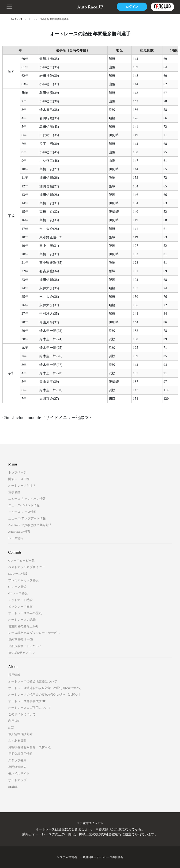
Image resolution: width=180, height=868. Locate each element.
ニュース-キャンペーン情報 (27, 499)
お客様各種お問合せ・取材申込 (30, 747)
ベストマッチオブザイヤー (26, 567)
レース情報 (16, 538)
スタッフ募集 (17, 760)
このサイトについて (22, 714)
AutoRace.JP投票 (19, 532)
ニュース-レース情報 (22, 512)
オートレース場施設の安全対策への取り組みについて (45, 688)
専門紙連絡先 (17, 767)
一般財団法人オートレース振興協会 (102, 857)
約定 (11, 727)
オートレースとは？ (22, 486)
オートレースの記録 (22, 620)
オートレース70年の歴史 (25, 613)
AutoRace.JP (17, 19)
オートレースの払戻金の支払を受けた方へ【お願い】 (45, 695)
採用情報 (14, 675)
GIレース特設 (17, 587)
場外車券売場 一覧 (21, 639)
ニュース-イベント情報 (24, 505)
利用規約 (14, 721)
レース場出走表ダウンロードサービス (34, 633)
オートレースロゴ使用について (30, 708)
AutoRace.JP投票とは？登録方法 (30, 525)
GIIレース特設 (18, 593)
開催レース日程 (19, 479)
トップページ (17, 472)
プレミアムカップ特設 (23, 580)
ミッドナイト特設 (20, 600)
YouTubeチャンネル (21, 653)
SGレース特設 (18, 574)
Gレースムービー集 (21, 560)
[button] (9, 6)
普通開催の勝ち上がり (23, 626)
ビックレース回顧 (20, 606)
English (13, 787)
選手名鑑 (14, 492)
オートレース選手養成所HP (27, 701)
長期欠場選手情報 (20, 754)
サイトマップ (17, 780)
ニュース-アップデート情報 (27, 518)
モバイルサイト (19, 773)
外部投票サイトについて (25, 646)
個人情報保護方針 (20, 734)
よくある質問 (17, 741)
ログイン (130, 7)
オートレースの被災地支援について (33, 681)
